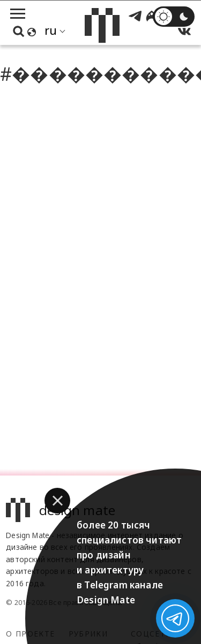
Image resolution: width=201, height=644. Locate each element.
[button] (57, 501)
